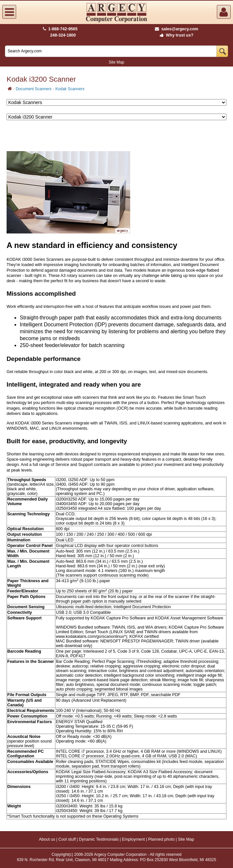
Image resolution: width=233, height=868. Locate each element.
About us (47, 839)
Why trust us (175, 35)
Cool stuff (67, 839)
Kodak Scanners (70, 89)
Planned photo (161, 839)
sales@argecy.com (176, 29)
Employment (133, 839)
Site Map (116, 62)
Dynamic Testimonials (99, 839)
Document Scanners (34, 89)
